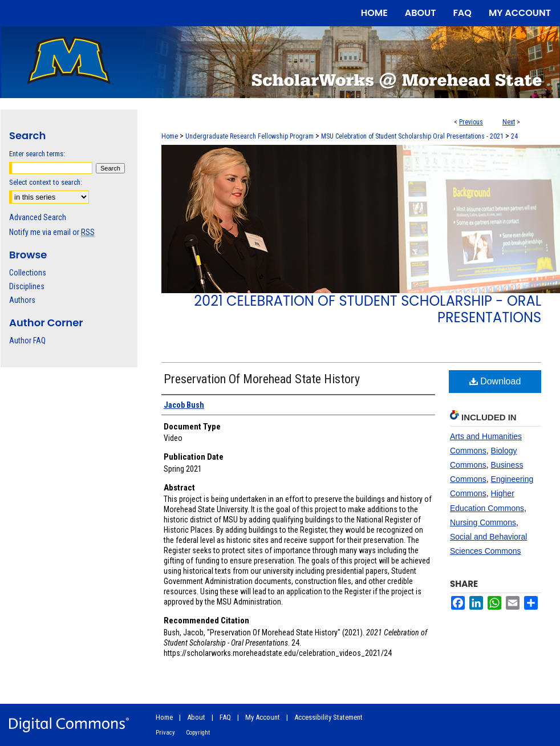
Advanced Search (38, 217)
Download (495, 381)
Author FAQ (27, 340)
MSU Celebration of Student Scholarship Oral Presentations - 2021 (412, 136)
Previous (471, 122)
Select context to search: (46, 182)
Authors (22, 300)
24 (514, 136)
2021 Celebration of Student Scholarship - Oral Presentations (368, 309)
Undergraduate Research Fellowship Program (249, 136)
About (196, 717)
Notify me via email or (52, 232)
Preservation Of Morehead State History (262, 379)
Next (509, 122)
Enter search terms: (37, 154)
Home (170, 136)
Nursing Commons (483, 522)
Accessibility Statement (328, 717)
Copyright (198, 733)
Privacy (165, 733)
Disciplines (27, 286)
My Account (263, 717)
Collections (28, 273)
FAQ (225, 717)
